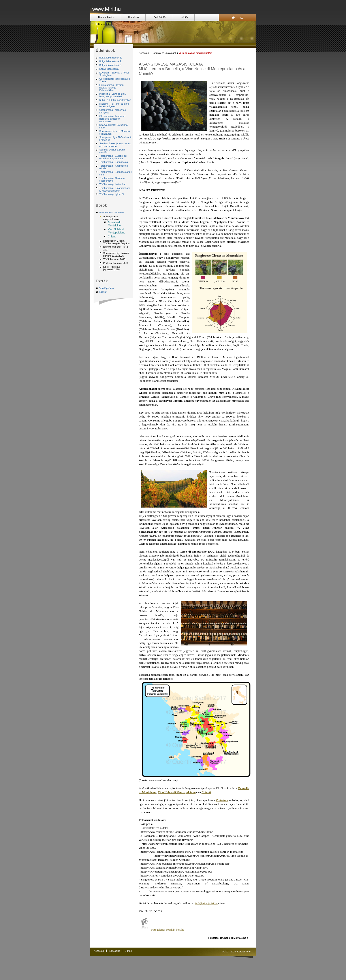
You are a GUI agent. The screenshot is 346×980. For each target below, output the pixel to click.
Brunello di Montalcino (114, 224)
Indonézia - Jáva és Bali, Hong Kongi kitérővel (113, 95)
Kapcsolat (103, 24)
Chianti (112, 237)
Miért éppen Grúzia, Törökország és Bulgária (116, 242)
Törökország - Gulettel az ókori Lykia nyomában (113, 157)
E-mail (128, 951)
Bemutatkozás (106, 17)
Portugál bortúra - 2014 (116, 263)
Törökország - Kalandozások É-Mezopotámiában (115, 189)
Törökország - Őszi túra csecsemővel (112, 179)
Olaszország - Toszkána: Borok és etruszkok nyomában (113, 119)
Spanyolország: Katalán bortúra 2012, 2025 (116, 254)
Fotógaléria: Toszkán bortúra (168, 930)
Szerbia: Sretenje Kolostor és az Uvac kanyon (115, 145)
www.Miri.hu (106, 9)
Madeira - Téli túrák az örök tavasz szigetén (114, 105)
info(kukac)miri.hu (206, 903)
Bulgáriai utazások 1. (111, 58)
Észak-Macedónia (109, 69)
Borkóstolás (160, 17)
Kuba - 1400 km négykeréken (115, 100)
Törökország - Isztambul (112, 184)
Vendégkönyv (107, 288)
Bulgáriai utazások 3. (111, 65)
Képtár (184, 17)
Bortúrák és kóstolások (112, 213)
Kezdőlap (144, 53)
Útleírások (134, 17)
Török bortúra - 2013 (114, 259)
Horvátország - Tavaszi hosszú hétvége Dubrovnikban (112, 88)
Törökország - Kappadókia (114, 162)
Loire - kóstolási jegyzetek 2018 (112, 268)
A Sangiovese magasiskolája (111, 218)
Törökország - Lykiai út (112, 194)
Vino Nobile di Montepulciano (117, 231)
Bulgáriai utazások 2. (111, 61)
